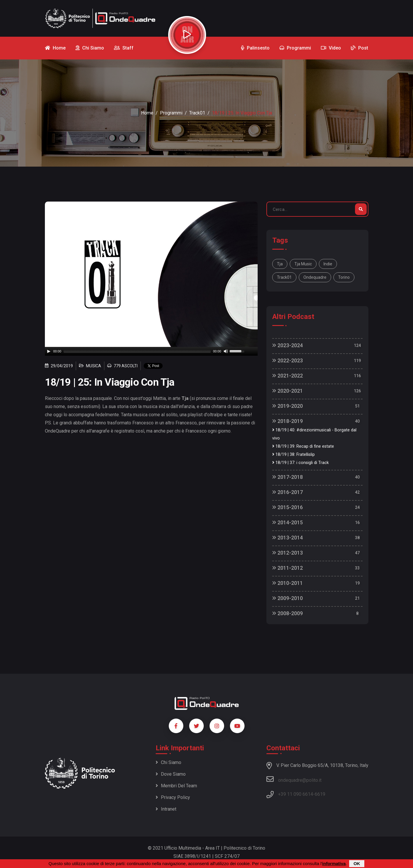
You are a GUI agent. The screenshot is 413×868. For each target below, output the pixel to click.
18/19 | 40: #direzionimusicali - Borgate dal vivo (314, 434)
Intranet (166, 809)
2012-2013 (288, 553)
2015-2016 (288, 507)
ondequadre (315, 277)
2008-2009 (288, 613)
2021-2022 (288, 376)
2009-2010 (288, 598)
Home (147, 113)
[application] (151, 351)
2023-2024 (288, 345)
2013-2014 (288, 538)
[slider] (137, 351)
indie (328, 264)
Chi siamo (168, 762)
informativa (334, 863)
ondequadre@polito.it (294, 779)
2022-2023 (288, 360)
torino (344, 277)
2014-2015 (288, 522)
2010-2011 (288, 583)
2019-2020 (288, 406)
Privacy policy (173, 797)
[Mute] (226, 351)
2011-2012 (288, 568)
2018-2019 (288, 421)
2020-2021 (288, 391)
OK (357, 863)
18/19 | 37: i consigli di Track (300, 463)
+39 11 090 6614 (296, 794)
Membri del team (176, 786)
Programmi (171, 113)
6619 (320, 794)
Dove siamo (171, 774)
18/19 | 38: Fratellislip (294, 455)
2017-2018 (288, 477)
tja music (303, 264)
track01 (284, 277)
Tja (280, 264)
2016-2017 (288, 492)
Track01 (197, 113)
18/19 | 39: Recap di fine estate (303, 446)
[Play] (49, 351)
